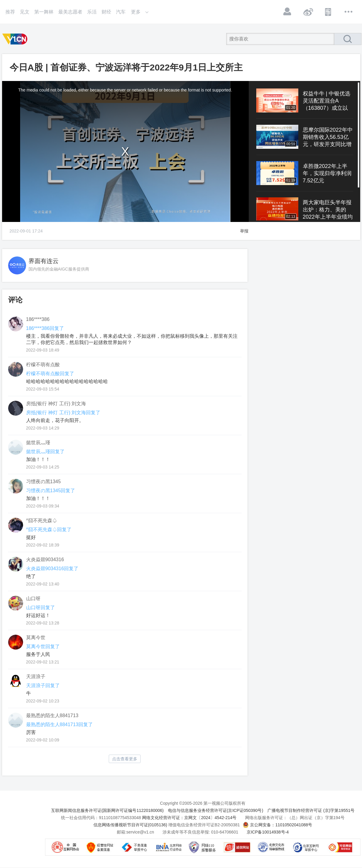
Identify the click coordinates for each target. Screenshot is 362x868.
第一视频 (16, 39)
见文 (25, 12)
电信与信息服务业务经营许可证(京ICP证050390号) (216, 810)
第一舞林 (44, 12)
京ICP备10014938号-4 (268, 832)
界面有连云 (44, 261)
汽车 (121, 12)
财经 (106, 12)
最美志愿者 (70, 12)
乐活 (92, 12)
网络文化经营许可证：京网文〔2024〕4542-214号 (189, 818)
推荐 (10, 12)
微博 (308, 12)
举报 (244, 231)
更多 (349, 12)
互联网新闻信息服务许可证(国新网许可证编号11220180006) (107, 810)
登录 (287, 12)
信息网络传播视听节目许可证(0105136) (130, 825)
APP (328, 12)
